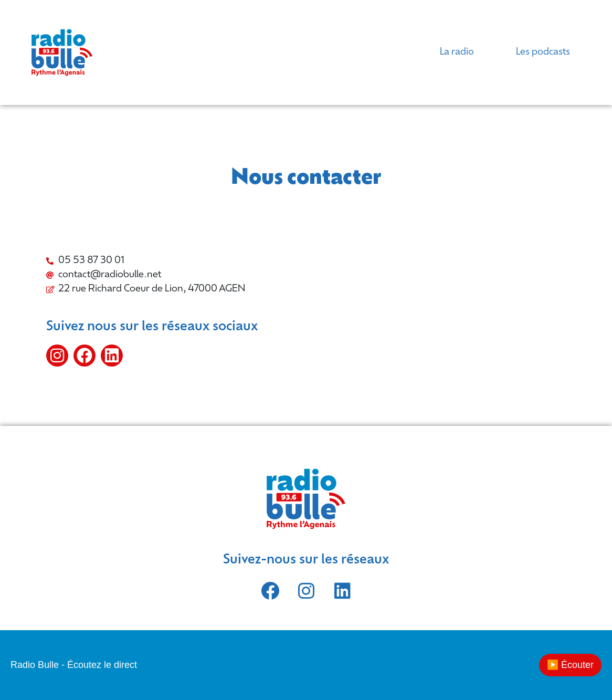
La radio (457, 52)
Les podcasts (543, 52)
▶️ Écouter (570, 665)
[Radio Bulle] (440, 318)
